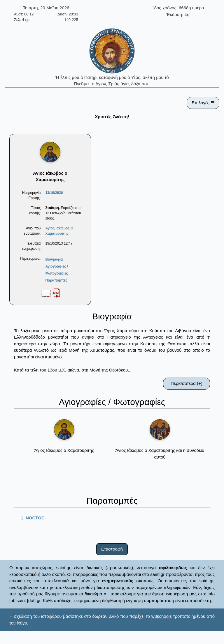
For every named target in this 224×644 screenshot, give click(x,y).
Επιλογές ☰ (203, 103)
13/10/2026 (54, 193)
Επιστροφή (112, 549)
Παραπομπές (56, 280)
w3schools (162, 616)
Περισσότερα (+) (187, 383)
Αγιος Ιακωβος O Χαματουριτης (59, 231)
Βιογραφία (54, 259)
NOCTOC (35, 518)
